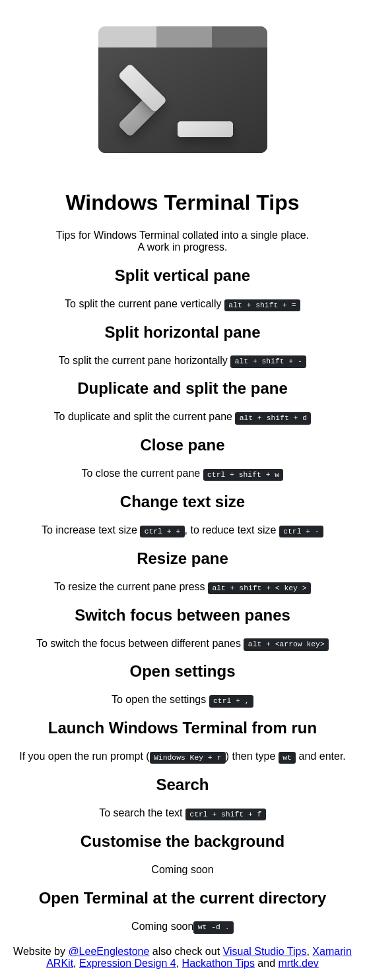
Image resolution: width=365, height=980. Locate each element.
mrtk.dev (298, 963)
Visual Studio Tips (265, 951)
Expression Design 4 (128, 963)
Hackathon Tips (218, 963)
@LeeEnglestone (109, 951)
